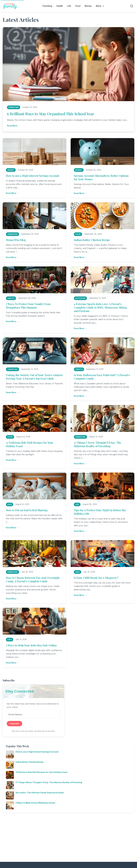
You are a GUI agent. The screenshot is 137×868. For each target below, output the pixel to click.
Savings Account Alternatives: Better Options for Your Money (101, 177)
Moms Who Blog (16, 240)
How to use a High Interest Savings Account (33, 176)
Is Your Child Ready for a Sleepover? (96, 578)
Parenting (47, 6)
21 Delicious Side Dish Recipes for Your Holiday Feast (30, 444)
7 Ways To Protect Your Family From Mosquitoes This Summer (28, 306)
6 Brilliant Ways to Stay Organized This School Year (51, 114)
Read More (12, 126)
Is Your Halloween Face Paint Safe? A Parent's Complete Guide (102, 377)
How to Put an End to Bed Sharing (27, 510)
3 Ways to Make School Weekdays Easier (35, 803)
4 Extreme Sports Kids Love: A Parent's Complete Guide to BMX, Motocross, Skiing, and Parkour (101, 307)
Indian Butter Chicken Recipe (92, 240)
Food (78, 6)
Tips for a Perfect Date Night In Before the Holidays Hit (100, 512)
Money (88, 6)
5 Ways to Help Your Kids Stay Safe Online (31, 645)
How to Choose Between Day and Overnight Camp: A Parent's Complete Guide (33, 579)
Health (60, 6)
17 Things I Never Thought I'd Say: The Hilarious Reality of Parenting (97, 444)
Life (69, 6)
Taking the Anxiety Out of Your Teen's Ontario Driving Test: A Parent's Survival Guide (34, 377)
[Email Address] (33, 715)
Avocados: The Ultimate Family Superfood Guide (40, 793)
